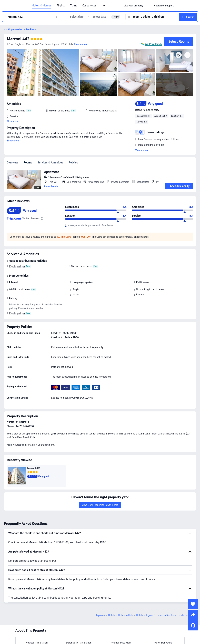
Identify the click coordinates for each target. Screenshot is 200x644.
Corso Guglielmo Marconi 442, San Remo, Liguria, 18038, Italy (40, 44)
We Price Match (153, 44)
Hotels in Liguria (145, 615)
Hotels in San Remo (167, 615)
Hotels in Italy (126, 615)
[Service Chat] (193, 625)
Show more (13, 141)
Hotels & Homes (42, 6)
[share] (193, 615)
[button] (149, 6)
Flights (61, 6)
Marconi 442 (18, 39)
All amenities (13, 121)
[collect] (193, 604)
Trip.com (100, 615)
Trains (74, 6)
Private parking (17, 266)
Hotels (112, 615)
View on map (142, 150)
